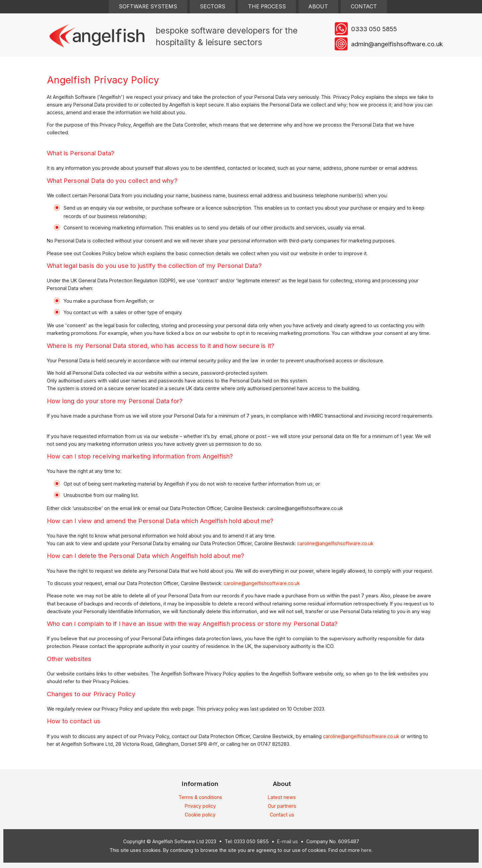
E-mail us (288, 841)
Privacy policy (200, 806)
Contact (364, 7)
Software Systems (148, 7)
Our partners (282, 806)
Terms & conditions (200, 797)
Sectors (213, 7)
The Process (267, 7)
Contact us (282, 815)
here (366, 850)
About (318, 7)
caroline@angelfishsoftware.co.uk (335, 543)
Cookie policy (200, 815)
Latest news (282, 797)
